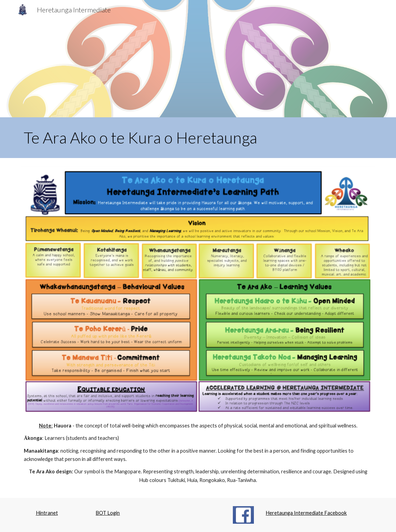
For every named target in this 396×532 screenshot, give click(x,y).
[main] (198, 138)
